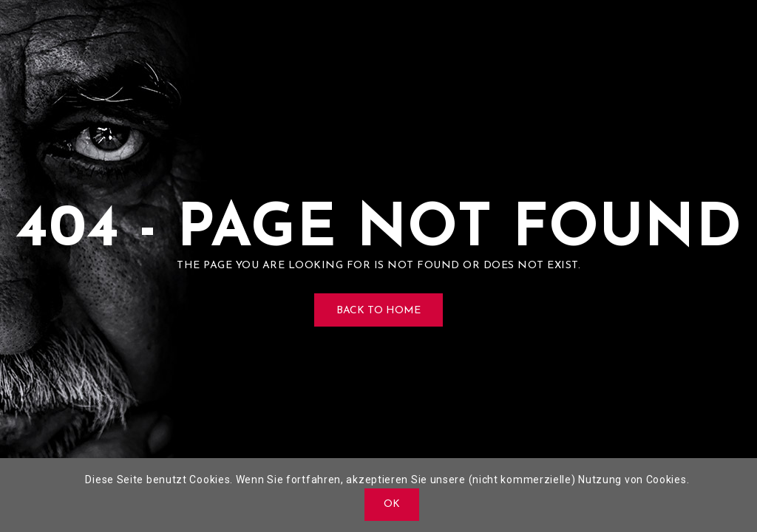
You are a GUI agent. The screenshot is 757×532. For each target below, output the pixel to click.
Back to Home (378, 311)
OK (392, 504)
